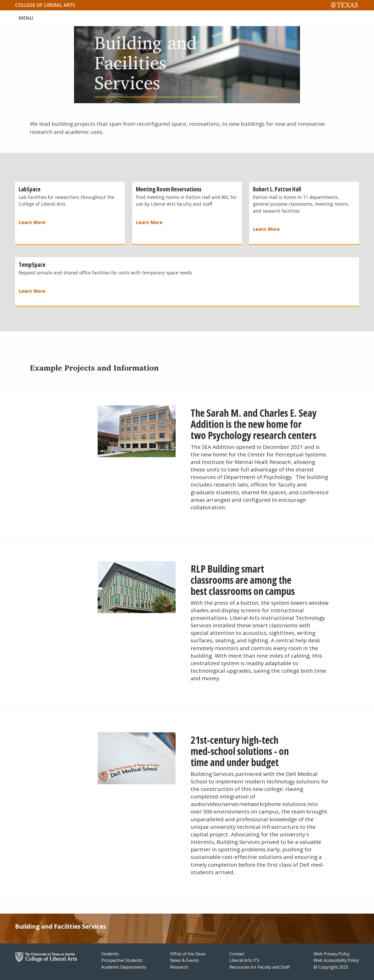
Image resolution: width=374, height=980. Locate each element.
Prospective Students (122, 960)
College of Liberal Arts (45, 5)
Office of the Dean (188, 954)
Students (110, 954)
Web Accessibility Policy (336, 960)
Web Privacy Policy (332, 954)
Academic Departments (124, 967)
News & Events (185, 960)
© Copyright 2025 (331, 967)
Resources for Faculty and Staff (260, 967)
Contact (237, 954)
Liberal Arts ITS (244, 960)
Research (179, 967)
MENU (26, 18)
